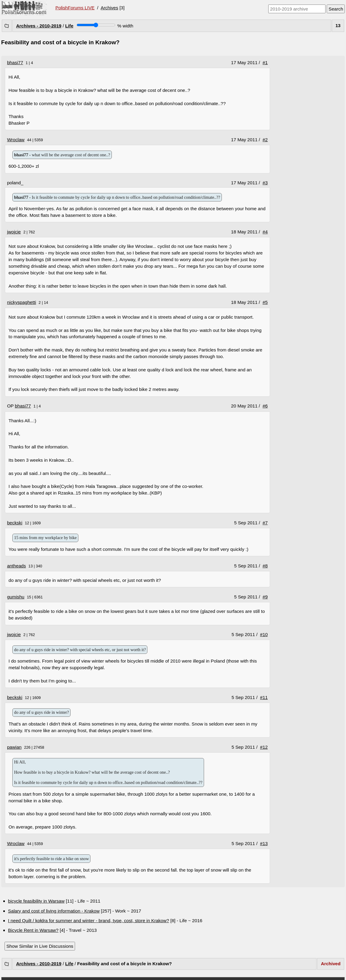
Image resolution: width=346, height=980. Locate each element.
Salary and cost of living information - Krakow (54, 911)
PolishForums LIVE (75, 8)
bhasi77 (15, 62)
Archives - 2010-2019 (39, 26)
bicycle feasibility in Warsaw (36, 901)
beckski (15, 523)
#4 (265, 232)
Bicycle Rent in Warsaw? (33, 930)
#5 (265, 302)
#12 (264, 747)
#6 (265, 406)
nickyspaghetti (21, 302)
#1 (265, 62)
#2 (265, 140)
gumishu (16, 597)
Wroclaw (16, 140)
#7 (265, 523)
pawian (14, 747)
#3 (265, 183)
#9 (265, 597)
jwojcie (14, 232)
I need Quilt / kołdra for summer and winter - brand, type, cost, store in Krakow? (89, 921)
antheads (16, 566)
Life (69, 26)
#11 (264, 697)
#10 (264, 634)
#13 (264, 843)
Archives (109, 8)
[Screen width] (96, 25)
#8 (265, 566)
